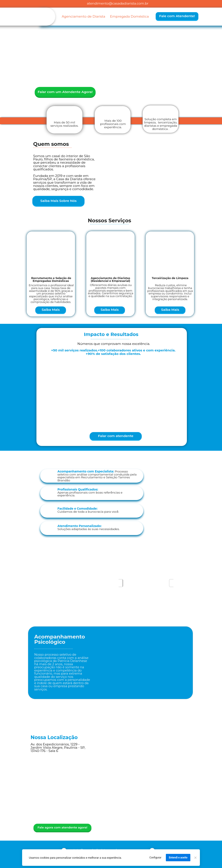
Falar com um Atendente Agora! (65, 92)
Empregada (120, 16)
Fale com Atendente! (177, 16)
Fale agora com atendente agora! (62, 827)
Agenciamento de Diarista (84, 16)
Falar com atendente (116, 436)
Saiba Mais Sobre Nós (58, 201)
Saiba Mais (51, 310)
